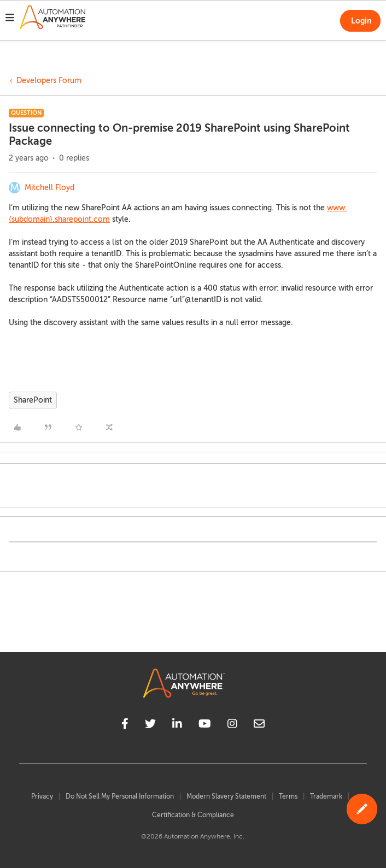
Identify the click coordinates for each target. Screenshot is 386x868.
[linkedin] (177, 725)
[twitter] (150, 725)
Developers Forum (49, 81)
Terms (288, 796)
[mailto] (259, 725)
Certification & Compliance (193, 815)
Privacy (42, 796)
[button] (10, 19)
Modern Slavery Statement (226, 796)
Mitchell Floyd (49, 188)
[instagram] (232, 725)
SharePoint (33, 400)
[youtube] (205, 725)
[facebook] (125, 725)
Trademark (326, 796)
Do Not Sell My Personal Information (120, 796)
